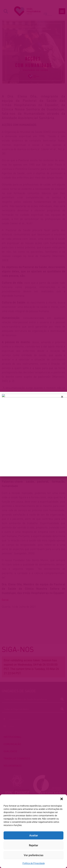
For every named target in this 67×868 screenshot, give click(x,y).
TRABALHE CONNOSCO (17, 758)
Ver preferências (34, 855)
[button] (62, 799)
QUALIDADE (10, 751)
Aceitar (34, 835)
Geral (5, 600)
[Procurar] (62, 699)
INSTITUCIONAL (12, 737)
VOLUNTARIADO (13, 765)
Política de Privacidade (34, 863)
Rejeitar (33, 845)
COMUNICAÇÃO (12, 744)
